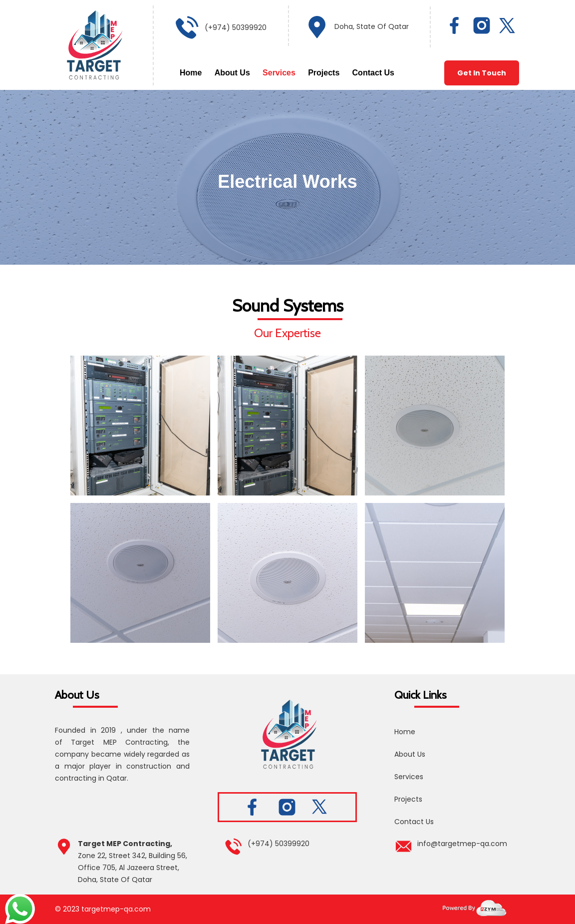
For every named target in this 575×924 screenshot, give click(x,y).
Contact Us (373, 73)
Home (191, 73)
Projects (324, 73)
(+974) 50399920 (236, 27)
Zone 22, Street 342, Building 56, (133, 856)
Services (279, 73)
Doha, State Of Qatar (372, 26)
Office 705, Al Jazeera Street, (129, 868)
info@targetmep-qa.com (462, 844)
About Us (232, 73)
